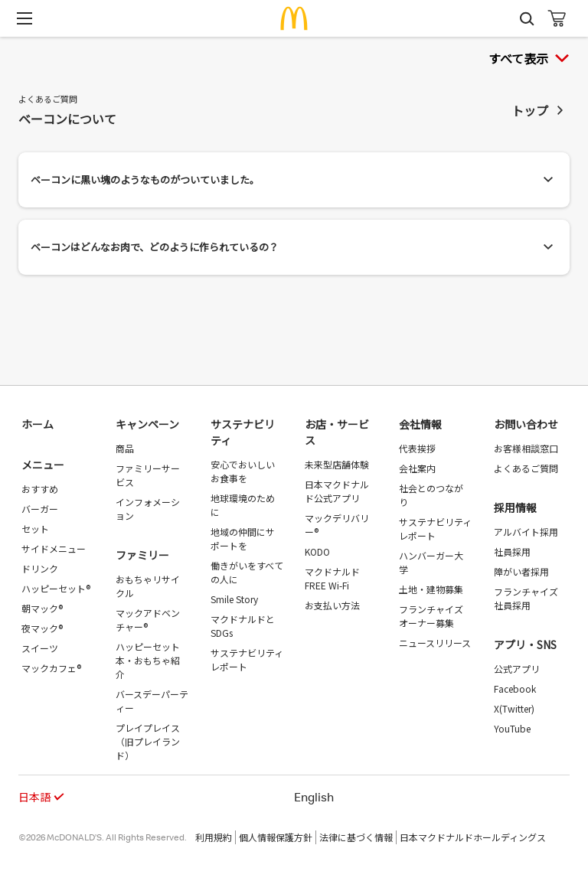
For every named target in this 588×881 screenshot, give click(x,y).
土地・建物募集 (431, 589)
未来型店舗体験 (337, 464)
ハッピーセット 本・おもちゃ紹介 (148, 660)
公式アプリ (517, 669)
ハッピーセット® (56, 588)
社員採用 (512, 551)
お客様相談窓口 (526, 448)
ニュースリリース (435, 643)
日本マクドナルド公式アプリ (337, 491)
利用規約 (214, 837)
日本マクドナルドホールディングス (473, 837)
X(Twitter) (514, 708)
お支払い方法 (332, 605)
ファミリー (142, 555)
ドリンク (40, 568)
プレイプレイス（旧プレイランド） (148, 741)
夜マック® (42, 628)
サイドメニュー (54, 548)
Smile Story (234, 599)
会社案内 (417, 468)
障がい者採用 (521, 571)
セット (35, 529)
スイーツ (40, 648)
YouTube (512, 728)
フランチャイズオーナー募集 (431, 616)
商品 (125, 448)
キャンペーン (147, 424)
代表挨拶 (417, 448)
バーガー (40, 509)
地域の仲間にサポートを (243, 538)
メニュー (43, 465)
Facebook (515, 688)
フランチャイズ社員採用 (526, 598)
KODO (317, 551)
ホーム (38, 424)
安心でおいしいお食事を (243, 471)
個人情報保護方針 (276, 837)
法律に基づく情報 (356, 837)
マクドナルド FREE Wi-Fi (332, 578)
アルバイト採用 (526, 532)
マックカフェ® (51, 668)
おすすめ (40, 489)
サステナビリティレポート (247, 659)
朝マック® (42, 608)
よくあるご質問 (526, 468)
